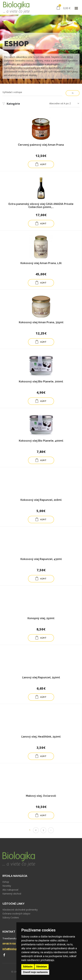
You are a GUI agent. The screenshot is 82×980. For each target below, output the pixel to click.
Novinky (7, 886)
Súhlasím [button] (28, 967)
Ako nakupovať (10, 890)
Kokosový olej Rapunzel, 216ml (41, 500)
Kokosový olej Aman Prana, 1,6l (41, 263)
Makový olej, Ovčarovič (41, 796)
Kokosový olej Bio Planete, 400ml (41, 441)
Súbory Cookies (11, 918)
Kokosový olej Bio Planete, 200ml (41, 382)
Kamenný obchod (12, 894)
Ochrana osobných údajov (16, 914)
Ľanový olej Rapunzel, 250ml (41, 677)
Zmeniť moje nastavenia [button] (35, 972)
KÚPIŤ (41, 164)
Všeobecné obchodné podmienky (20, 910)
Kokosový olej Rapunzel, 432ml (41, 559)
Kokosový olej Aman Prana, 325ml (41, 322)
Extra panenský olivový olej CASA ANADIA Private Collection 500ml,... (41, 206)
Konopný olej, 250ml (41, 618)
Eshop (6, 882)
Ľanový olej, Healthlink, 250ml (41, 737)
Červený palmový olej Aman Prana (41, 145)
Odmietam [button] (41, 967)
